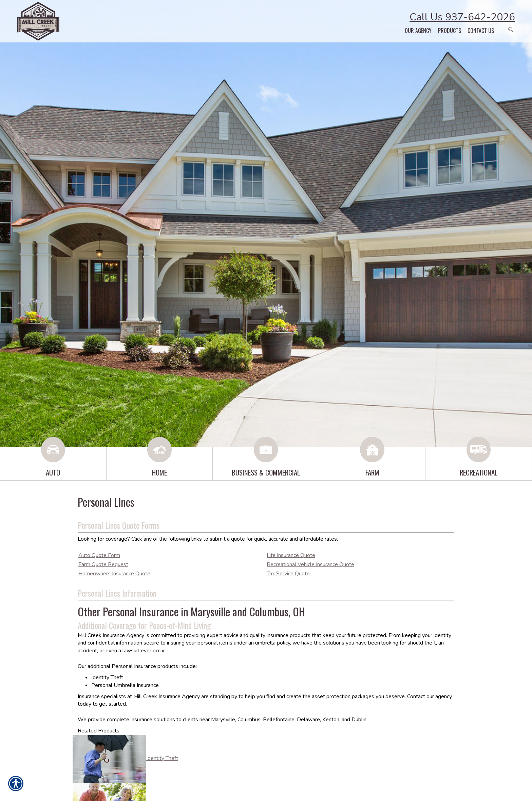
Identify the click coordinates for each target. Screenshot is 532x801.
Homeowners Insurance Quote (114, 574)
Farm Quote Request (103, 564)
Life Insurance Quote (291, 555)
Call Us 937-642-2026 (462, 17)
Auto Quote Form (99, 555)
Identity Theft (162, 758)
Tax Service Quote (288, 574)
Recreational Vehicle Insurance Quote (310, 564)
